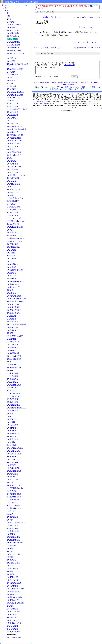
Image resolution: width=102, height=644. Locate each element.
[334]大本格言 (12, 267)
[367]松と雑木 (12, 365)
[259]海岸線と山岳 (13, 48)
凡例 (8, 16)
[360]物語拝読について (15, 342)
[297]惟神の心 (12, 161)
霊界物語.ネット (13, 2)
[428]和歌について (13, 540)
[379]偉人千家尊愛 (13, 399)
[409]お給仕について (14, 485)
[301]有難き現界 (12, 172)
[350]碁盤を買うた (13, 313)
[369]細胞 (10, 370)
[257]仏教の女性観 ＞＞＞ (89, 17)
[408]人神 (10, 482)
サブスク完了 (79, 91)
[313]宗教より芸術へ (14, 207)
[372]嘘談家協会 (12, 379)
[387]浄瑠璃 (11, 422)
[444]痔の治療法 (12, 586)
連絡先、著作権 (57, 84)
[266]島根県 (11, 72)
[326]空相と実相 (12, 244)
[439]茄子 (10, 571)
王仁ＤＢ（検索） (64, 89)
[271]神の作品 (12, 86)
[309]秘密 (10, 195)
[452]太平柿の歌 (12, 609)
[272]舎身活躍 (12, 89)
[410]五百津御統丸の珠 (15, 488)
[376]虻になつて (12, 390)
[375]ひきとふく (12, 388)
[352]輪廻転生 (12, 319)
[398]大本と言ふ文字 (14, 454)
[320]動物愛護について (15, 227)
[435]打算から (12, 560)
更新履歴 (71, 86)
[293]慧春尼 (11, 149)
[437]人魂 (10, 566)
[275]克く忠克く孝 (13, 98)
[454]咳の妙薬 (12, 614)
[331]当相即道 (12, 258)
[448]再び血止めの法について (17, 597)
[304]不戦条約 (12, 181)
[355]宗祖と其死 (12, 327)
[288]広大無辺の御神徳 (15, 135)
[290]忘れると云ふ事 (14, 141)
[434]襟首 (10, 557)
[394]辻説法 (11, 442)
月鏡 (7, 10)
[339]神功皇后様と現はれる (16, 281)
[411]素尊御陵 (11, 491)
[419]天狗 (10, 514)
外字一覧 (74, 84)
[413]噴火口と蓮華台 (14, 497)
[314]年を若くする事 (14, 210)
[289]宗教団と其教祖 (14, 138)
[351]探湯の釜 (12, 316)
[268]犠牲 (10, 78)
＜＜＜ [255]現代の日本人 (45, 17)
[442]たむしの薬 (12, 580)
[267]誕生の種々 (12, 75)
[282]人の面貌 (12, 118)
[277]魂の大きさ (12, 103)
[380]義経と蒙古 (12, 402)
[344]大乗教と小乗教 (14, 296)
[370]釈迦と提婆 (12, 373)
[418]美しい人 (12, 511)
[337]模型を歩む (12, 276)
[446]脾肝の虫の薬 (13, 591)
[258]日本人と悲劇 (13, 45)
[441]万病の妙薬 (12, 577)
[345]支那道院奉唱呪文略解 (16, 299)
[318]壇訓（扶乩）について (16, 221)
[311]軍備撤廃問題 (13, 201)
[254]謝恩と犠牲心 (13, 33)
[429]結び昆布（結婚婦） (15, 543)
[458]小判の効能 (12, 626)
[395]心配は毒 (12, 445)
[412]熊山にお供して (14, 494)
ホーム (4, 5)
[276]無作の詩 (12, 101)
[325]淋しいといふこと (15, 241)
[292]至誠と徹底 (12, 146)
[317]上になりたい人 (14, 218)
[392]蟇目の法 (12, 436)
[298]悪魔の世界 (12, 164)
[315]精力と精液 (12, 213)
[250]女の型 (11, 22)
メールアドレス (69, 65)
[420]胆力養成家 (12, 517)
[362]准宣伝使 (12, 347)
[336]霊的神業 (12, 273)
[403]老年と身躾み (13, 468)
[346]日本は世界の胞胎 (15, 302)
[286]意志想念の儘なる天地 (16, 129)
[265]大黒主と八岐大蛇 (15, 69)
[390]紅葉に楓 (12, 431)
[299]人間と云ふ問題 (14, 167)
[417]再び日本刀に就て (15, 508)
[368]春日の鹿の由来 (14, 368)
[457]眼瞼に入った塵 (14, 623)
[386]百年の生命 (12, 419)
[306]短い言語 (12, 187)
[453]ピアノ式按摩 (13, 612)
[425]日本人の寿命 (13, 531)
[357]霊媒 (10, 333)
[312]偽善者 (11, 204)
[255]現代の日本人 (13, 36)
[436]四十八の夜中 (13, 563)
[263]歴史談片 (12, 61)
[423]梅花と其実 (12, 525)
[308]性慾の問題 (12, 192)
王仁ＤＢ (22, 5)
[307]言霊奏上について (15, 189)
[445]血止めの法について (15, 589)
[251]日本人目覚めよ (14, 25)
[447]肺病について (13, 594)
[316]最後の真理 (12, 215)
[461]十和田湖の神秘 (14, 637)
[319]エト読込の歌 (13, 224)
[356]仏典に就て (12, 330)
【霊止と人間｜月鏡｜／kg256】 (67, 71)
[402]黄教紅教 (12, 465)
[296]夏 (9, 158)
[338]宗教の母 (12, 279)
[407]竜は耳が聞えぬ (14, 479)
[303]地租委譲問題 (13, 178)
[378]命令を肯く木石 (14, 396)
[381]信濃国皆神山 (13, 405)
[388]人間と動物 (12, 425)
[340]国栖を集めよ (13, 284)
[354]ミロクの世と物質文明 (16, 324)
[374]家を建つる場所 (14, 385)
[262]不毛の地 (12, 58)
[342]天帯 (10, 290)
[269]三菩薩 (11, 80)
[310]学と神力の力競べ (15, 198)
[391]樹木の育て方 (13, 434)
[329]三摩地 (11, 253)
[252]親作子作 (12, 27)
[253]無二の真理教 (13, 30)
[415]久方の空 (12, 503)
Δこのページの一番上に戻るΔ (85, 42)
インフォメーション (86, 27)
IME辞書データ (94, 89)
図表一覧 (67, 84)
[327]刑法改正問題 (13, 247)
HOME (36, 84)
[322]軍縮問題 (12, 233)
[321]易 (9, 230)
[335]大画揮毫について (15, 270)
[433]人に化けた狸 (13, 554)
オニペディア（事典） (79, 89)
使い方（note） (45, 84)
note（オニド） (51, 89)
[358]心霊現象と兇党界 (15, 336)
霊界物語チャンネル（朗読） (62, 91)
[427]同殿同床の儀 (13, 537)
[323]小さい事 (12, 235)
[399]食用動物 (12, 457)
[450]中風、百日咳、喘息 (15, 603)
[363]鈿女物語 (12, 350)
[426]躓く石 (11, 534)
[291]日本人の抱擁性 (14, 144)
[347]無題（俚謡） (13, 304)
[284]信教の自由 (12, 123)
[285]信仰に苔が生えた (15, 126)
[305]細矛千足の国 (13, 184)
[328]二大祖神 (12, 250)
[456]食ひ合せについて (15, 620)
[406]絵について (12, 477)
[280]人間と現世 (12, 112)
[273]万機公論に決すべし (15, 92)
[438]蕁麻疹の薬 (12, 569)
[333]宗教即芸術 (12, 264)
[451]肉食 (10, 606)
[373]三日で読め (12, 382)
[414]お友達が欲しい (14, 500)
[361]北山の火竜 (12, 345)
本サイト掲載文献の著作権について (45, 105)
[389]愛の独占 (12, 428)
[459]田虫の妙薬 (12, 629)
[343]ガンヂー (12, 293)
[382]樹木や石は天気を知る (16, 408)
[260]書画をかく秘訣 (14, 50)
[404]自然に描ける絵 (14, 471)
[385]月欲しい (12, 416)
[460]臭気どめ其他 (13, 632)
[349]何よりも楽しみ (14, 310)
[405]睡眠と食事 (12, 474)
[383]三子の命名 (12, 411)
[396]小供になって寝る (15, 448)
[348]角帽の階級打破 (14, 307)
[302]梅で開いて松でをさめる (17, 175)
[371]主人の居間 (12, 376)
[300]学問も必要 (12, 169)
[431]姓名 (10, 548)
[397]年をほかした (13, 451)
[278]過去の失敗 (12, 106)
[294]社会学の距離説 (14, 152)
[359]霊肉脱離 (12, 339)
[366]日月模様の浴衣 (14, 359)
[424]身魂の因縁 (12, 528)
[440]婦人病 (11, 574)
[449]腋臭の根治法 (13, 600)
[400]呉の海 (11, 459)
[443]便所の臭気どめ (14, 583)
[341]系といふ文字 (13, 287)
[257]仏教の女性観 (13, 42)
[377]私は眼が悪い (13, 393)
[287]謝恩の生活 (12, 132)
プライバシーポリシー (70, 109)
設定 (27, 5)
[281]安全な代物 (12, 115)
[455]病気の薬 (12, 617)
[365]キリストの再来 (14, 356)
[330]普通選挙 (12, 256)
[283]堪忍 (10, 121)
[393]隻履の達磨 (12, 439)
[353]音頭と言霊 (12, 322)
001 (36, 32)
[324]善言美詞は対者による (16, 238)
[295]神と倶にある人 (14, 155)
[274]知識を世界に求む (15, 95)
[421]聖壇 (10, 520)
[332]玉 (9, 261)
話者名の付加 (83, 84)
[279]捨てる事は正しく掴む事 (17, 109)
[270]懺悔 (10, 83)
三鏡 (5, 8)
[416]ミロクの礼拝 (13, 505)
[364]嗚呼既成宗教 (13, 353)
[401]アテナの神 (12, 462)
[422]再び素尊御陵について (16, 523)
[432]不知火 (11, 551)
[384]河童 (10, 413)
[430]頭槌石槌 (12, 545)
